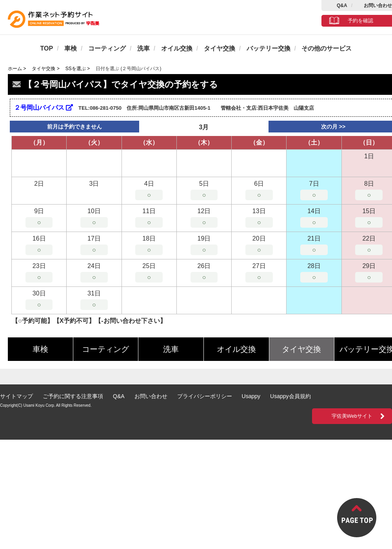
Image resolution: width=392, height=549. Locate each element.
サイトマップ (16, 396)
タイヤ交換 (220, 48)
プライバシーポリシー (205, 396)
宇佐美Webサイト (352, 416)
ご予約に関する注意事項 (73, 396)
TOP (47, 48)
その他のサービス (327, 48)
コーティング (107, 48)
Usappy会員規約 (290, 396)
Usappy (251, 396)
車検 (71, 48)
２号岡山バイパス (44, 108)
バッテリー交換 (269, 48)
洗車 (143, 48)
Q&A (342, 5)
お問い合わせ (378, 5)
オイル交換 (177, 48)
